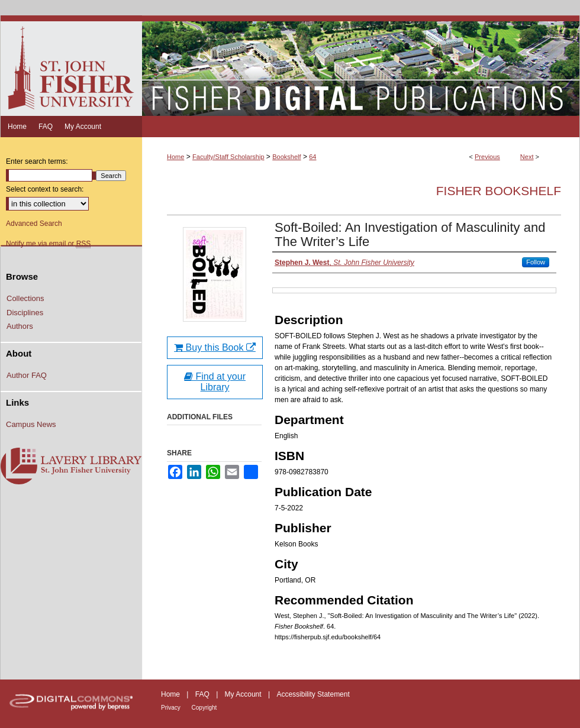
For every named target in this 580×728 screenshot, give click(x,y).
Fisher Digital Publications (361, 66)
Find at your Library (215, 382)
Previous (487, 157)
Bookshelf (286, 157)
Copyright (204, 708)
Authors (20, 326)
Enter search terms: (37, 161)
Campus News (31, 424)
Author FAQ (27, 375)
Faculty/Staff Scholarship (228, 157)
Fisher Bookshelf (499, 191)
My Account (244, 694)
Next (527, 157)
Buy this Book (215, 347)
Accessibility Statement (313, 694)
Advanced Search (34, 224)
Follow (536, 262)
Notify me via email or (48, 244)
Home (175, 157)
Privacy (172, 708)
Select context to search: (45, 189)
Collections (25, 298)
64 (312, 157)
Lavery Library (71, 467)
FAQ (203, 694)
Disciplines (25, 313)
